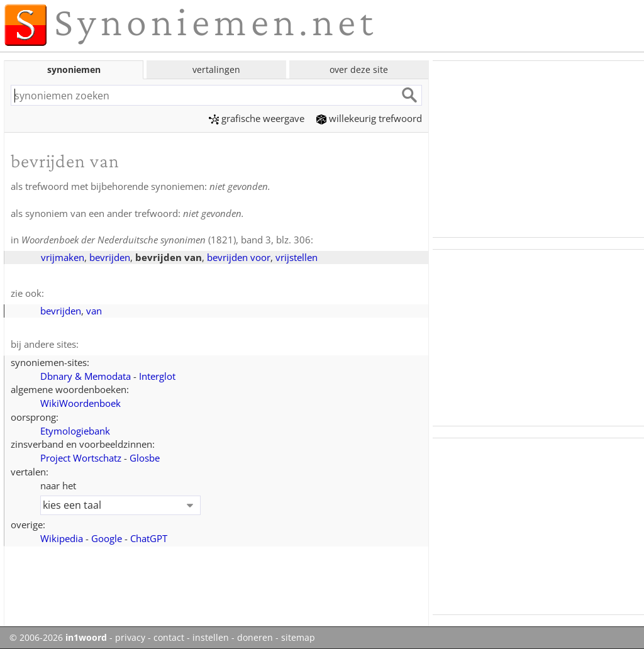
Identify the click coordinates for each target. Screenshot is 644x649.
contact (169, 638)
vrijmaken (63, 257)
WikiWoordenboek (80, 403)
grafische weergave (257, 118)
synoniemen (74, 69)
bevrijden (110, 257)
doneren (255, 638)
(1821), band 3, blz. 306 (166, 240)
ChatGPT (149, 538)
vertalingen (216, 69)
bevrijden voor (239, 257)
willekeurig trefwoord (369, 118)
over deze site (359, 69)
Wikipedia (62, 538)
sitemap (298, 638)
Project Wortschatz (81, 458)
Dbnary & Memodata (86, 376)
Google (107, 538)
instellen (211, 638)
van (94, 311)
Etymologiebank (75, 431)
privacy (130, 638)
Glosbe (145, 458)
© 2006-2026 (58, 638)
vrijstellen (297, 257)
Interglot (157, 376)
